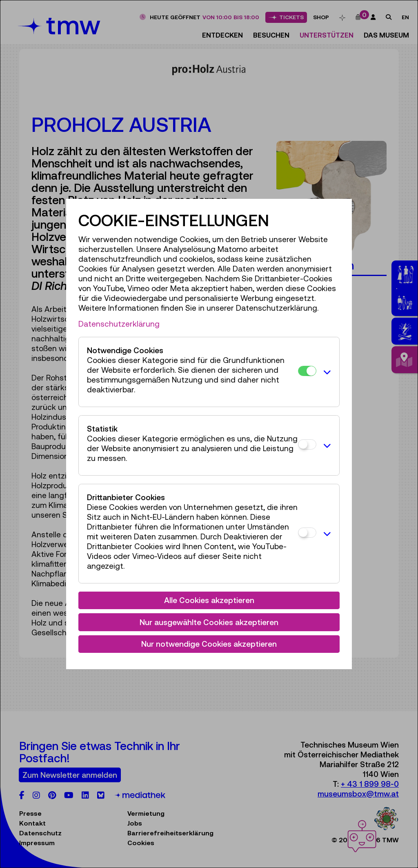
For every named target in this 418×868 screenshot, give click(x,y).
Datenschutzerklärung (119, 324)
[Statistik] (307, 444)
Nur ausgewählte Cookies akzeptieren (209, 622)
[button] (326, 372)
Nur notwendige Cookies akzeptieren (209, 644)
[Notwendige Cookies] (307, 371)
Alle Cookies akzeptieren (209, 600)
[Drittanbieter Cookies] (307, 533)
